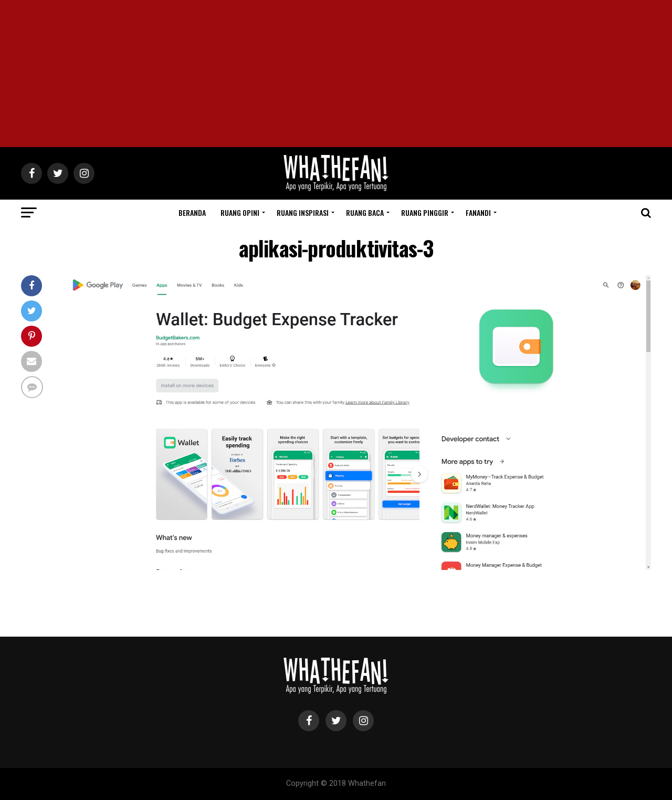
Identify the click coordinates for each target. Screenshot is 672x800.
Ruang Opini (240, 212)
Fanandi (478, 212)
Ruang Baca (365, 212)
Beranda (192, 212)
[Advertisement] (336, 74)
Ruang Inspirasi (303, 212)
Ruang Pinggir (425, 212)
